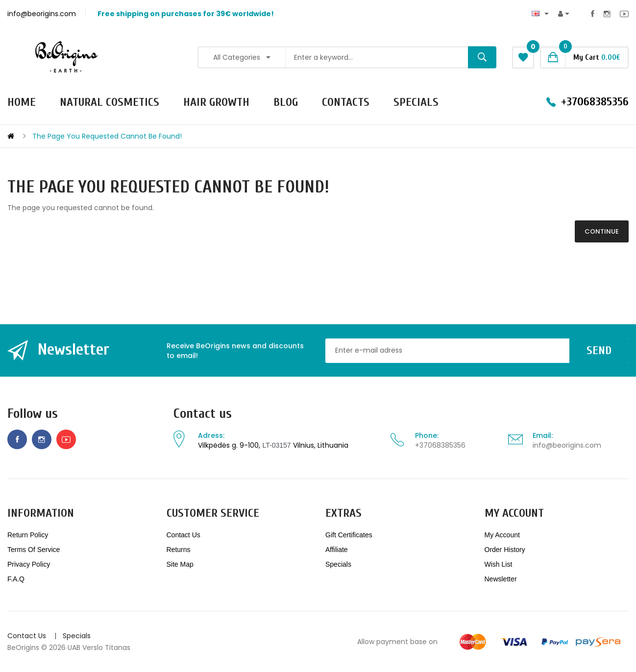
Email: (543, 435)
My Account (502, 535)
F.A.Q (16, 579)
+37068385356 (440, 445)
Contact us (203, 414)
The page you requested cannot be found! (107, 136)
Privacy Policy (29, 564)
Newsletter (501, 579)
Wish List (499, 564)
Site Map (180, 564)
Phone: (427, 435)
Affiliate (337, 550)
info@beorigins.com (567, 445)
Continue (602, 231)
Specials (338, 564)
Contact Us (183, 535)
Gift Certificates (349, 535)
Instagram (607, 14)
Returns (179, 550)
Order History (505, 550)
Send (599, 350)
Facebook (593, 14)
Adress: (211, 435)
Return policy (28, 535)
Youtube (624, 14)
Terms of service (34, 550)
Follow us (33, 414)
